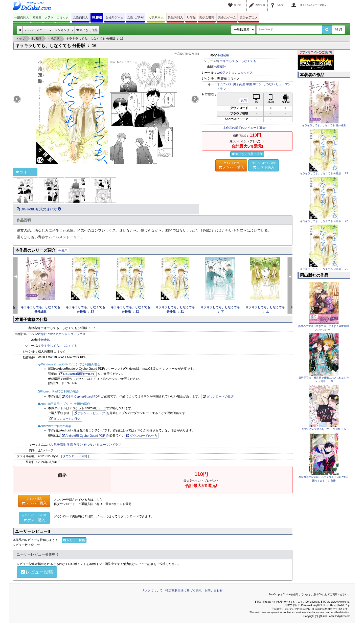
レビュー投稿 (74, 540)
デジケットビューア (89, 413)
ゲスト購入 (264, 165)
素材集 (37, 17)
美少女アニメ (249, 17)
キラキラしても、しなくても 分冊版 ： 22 (324, 221)
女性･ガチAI (135, 17)
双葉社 (221, 67)
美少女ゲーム (227, 17)
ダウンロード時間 (75, 456)
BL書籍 (97, 17)
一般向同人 (22, 17)
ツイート (25, 172)
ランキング (64, 30)
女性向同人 (81, 17)
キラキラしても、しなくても (237, 61)
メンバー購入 (231, 165)
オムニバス (224, 84)
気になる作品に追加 (247, 154)
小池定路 (223, 55)
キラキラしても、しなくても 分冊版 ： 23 (324, 173)
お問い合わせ (214, 590)
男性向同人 (175, 17)
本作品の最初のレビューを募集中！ (247, 128)
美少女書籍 (207, 17)
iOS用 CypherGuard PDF (81, 397)
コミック (63, 17)
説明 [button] (244, 101)
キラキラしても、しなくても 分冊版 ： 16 (56, 46)
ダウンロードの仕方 (218, 397)
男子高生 (239, 84)
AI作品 (191, 17)
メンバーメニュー (38, 30)
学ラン (257, 84)
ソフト (49, 17)
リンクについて (152, 590)
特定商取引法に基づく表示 (184, 590)
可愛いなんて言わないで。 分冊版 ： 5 (324, 429)
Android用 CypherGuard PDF (83, 436)
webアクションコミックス (235, 73)
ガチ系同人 (156, 17)
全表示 (63, 251)
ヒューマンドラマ (109, 445)
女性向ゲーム (115, 17)
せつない (269, 84)
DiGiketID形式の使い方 (39, 209)
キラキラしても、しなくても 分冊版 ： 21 (324, 269)
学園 (249, 84)
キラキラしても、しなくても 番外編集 (324, 125)
